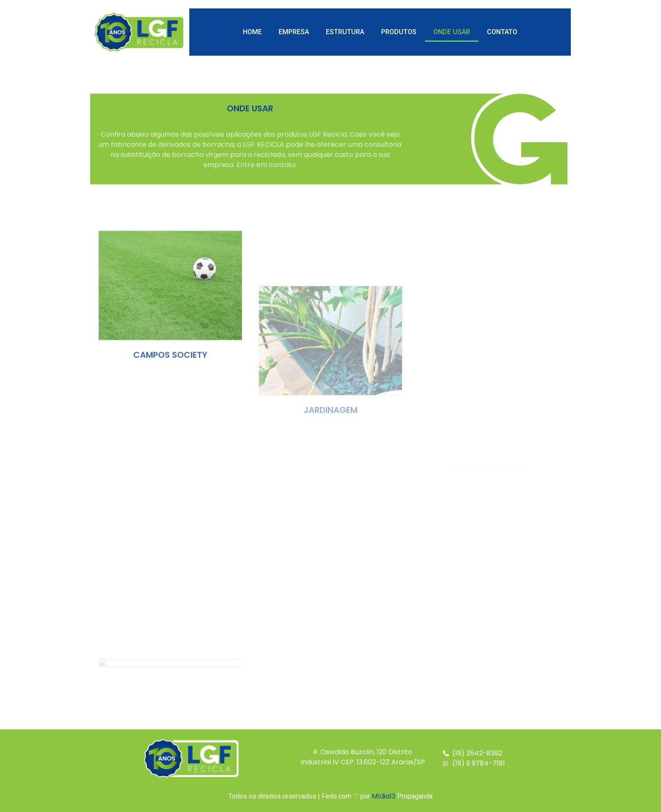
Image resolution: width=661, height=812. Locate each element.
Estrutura (345, 32)
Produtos (399, 32)
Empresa (294, 32)
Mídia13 (384, 796)
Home (252, 32)
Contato (502, 32)
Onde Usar (452, 32)
